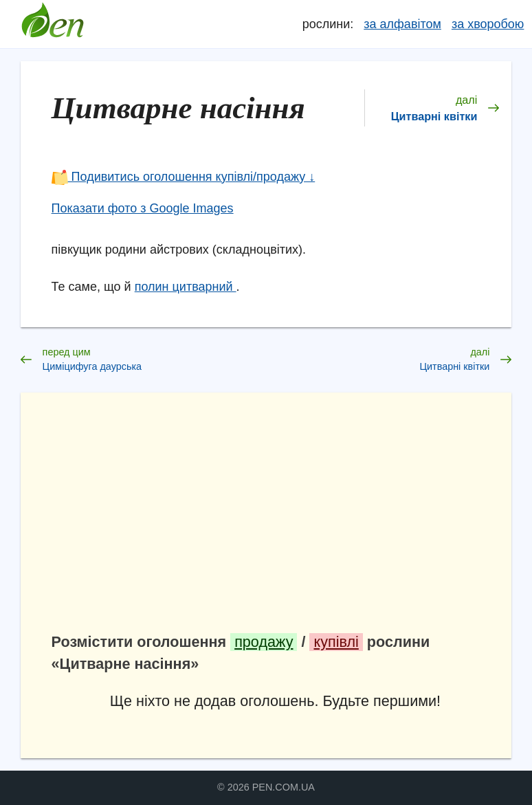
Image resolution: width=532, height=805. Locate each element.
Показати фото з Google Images (143, 208)
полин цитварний (186, 287)
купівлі (336, 642)
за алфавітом (402, 24)
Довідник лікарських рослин (53, 24)
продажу (264, 642)
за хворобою (488, 24)
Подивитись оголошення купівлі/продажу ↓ (184, 177)
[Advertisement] (276, 520)
